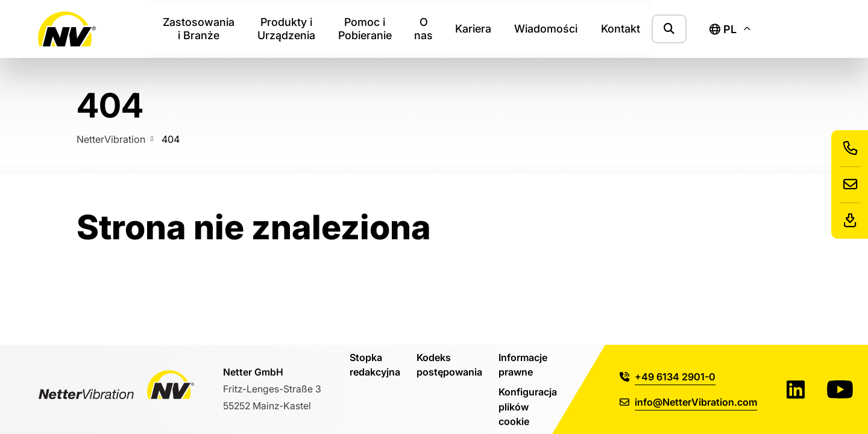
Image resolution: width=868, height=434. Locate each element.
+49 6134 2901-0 (668, 376)
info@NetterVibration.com (688, 402)
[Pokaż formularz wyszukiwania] (669, 29)
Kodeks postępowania (449, 364)
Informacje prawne (523, 364)
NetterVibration (111, 139)
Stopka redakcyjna (375, 364)
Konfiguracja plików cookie (528, 406)
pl (723, 29)
